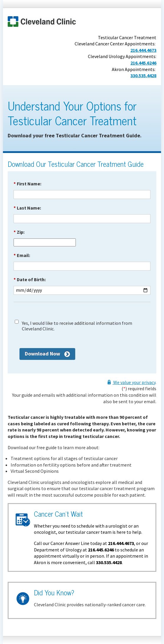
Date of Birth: (30, 279)
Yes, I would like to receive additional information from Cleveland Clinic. (77, 326)
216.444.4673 (143, 50)
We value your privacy (134, 382)
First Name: (27, 184)
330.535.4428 (143, 75)
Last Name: (27, 208)
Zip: (19, 232)
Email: (22, 255)
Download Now (42, 354)
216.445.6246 (143, 63)
